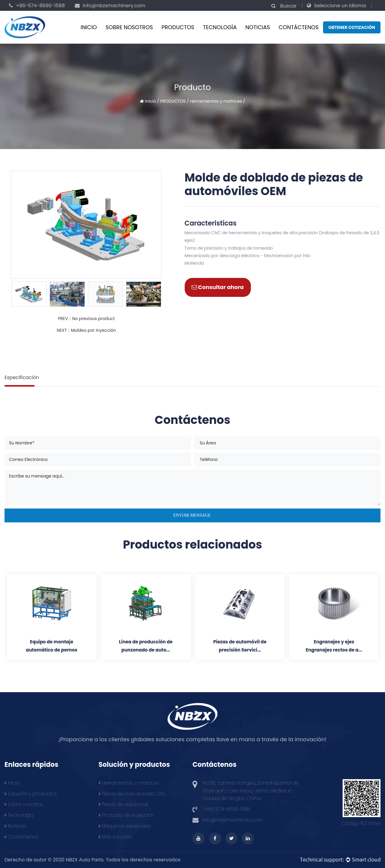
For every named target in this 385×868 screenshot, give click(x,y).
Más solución (115, 837)
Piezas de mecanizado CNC (132, 794)
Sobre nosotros (129, 27)
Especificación (22, 377)
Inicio (89, 27)
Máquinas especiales (125, 826)
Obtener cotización (352, 27)
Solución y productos (31, 794)
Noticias (258, 27)
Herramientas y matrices (216, 101)
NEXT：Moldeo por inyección (86, 330)
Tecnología (220, 27)
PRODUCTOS (178, 27)
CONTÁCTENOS (299, 27)
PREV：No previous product (86, 319)
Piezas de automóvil (123, 804)
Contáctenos (22, 837)
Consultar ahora (218, 287)
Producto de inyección (127, 815)
